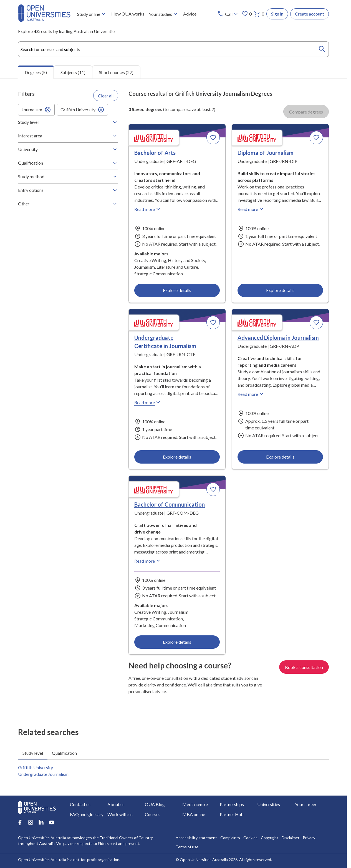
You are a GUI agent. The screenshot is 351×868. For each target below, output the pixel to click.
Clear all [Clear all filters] (106, 95)
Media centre (195, 804)
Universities (269, 804)
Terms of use (187, 847)
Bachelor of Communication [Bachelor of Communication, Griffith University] (170, 504)
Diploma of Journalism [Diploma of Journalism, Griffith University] (266, 153)
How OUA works (128, 14)
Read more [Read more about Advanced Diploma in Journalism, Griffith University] (251, 394)
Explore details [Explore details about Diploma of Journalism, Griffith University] (280, 290)
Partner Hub (232, 814)
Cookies (250, 838)
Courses (153, 814)
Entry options (68, 190)
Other (68, 204)
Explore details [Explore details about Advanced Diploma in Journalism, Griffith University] (280, 457)
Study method (68, 177)
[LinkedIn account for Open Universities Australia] (41, 822)
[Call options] (228, 14)
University (68, 149)
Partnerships (232, 804)
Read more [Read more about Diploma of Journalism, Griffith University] (251, 209)
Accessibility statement (196, 838)
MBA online (194, 814)
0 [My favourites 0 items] (247, 14)
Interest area (68, 136)
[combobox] (173, 49)
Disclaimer (291, 838)
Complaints (230, 838)
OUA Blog (155, 804)
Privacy (309, 838)
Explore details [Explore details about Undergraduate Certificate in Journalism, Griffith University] (177, 457)
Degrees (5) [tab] (36, 72)
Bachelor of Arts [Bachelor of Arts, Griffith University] (155, 153)
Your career (306, 804)
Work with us (120, 814)
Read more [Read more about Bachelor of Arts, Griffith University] (148, 209)
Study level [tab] (33, 753)
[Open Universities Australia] (44, 20)
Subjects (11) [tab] (73, 72)
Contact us (80, 804)
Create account (310, 14)
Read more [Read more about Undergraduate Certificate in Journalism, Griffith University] (148, 402)
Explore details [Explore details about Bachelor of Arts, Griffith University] (177, 290)
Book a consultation (304, 667)
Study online (92, 14)
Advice (190, 14)
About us (116, 804)
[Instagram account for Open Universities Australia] (31, 822)
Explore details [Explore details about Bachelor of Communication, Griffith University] (177, 642)
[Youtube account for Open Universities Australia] (52, 822)
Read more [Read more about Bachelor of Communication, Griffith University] (148, 561)
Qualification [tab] (64, 753)
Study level (68, 122)
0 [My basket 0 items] (259, 14)
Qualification (68, 163)
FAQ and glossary (87, 814)
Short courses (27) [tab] (116, 72)
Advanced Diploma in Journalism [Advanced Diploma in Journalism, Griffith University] (278, 338)
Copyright (270, 838)
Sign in (277, 14)
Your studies (164, 14)
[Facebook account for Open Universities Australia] (20, 822)
